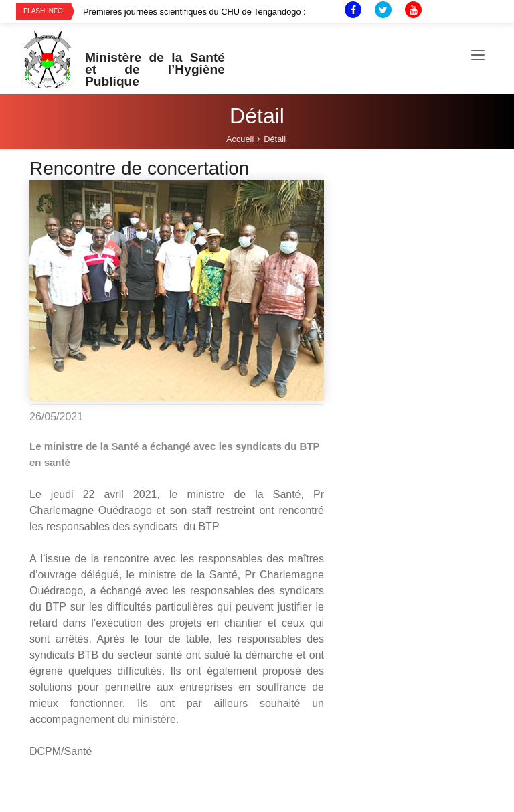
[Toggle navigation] (478, 56)
